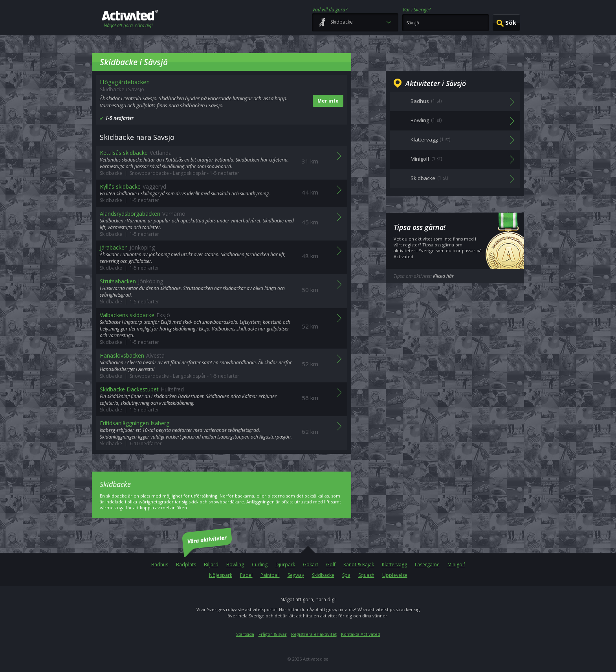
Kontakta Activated (361, 634)
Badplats (186, 565)
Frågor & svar (273, 634)
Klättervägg (394, 565)
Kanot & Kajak (359, 565)
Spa (346, 575)
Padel (246, 575)
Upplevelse (395, 575)
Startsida (245, 634)
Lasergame (427, 565)
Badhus (160, 565)
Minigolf (456, 565)
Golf (331, 565)
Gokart (311, 565)
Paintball (270, 575)
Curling (260, 565)
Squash (366, 575)
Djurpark (285, 565)
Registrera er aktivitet (314, 634)
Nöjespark (221, 575)
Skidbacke (323, 575)
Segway (296, 575)
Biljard (211, 565)
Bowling (235, 565)
